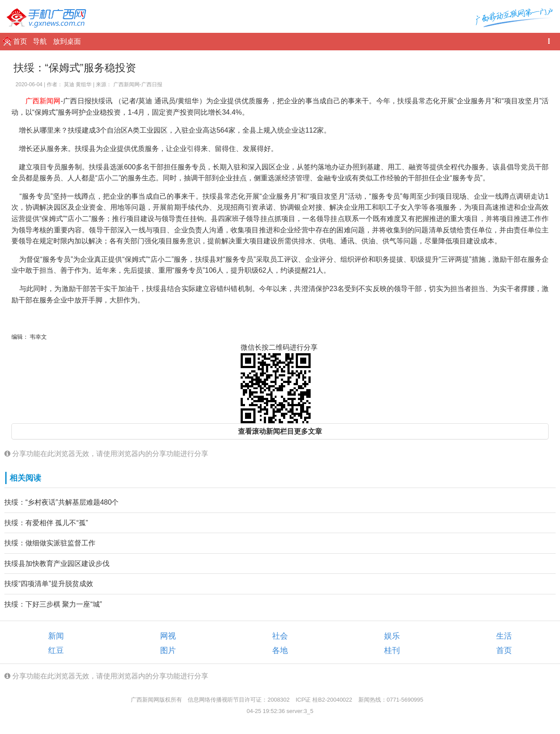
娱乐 (392, 636)
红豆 (56, 650)
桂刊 (392, 650)
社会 (280, 636)
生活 (504, 636)
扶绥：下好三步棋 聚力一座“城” (53, 604)
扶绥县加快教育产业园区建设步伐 (57, 564)
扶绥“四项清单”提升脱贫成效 (49, 584)
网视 (168, 636)
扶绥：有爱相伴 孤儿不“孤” (46, 523)
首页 (21, 41)
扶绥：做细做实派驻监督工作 (50, 543)
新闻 (56, 636)
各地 (280, 650)
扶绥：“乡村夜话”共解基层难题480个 (61, 502)
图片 (168, 650)
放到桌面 (67, 41)
